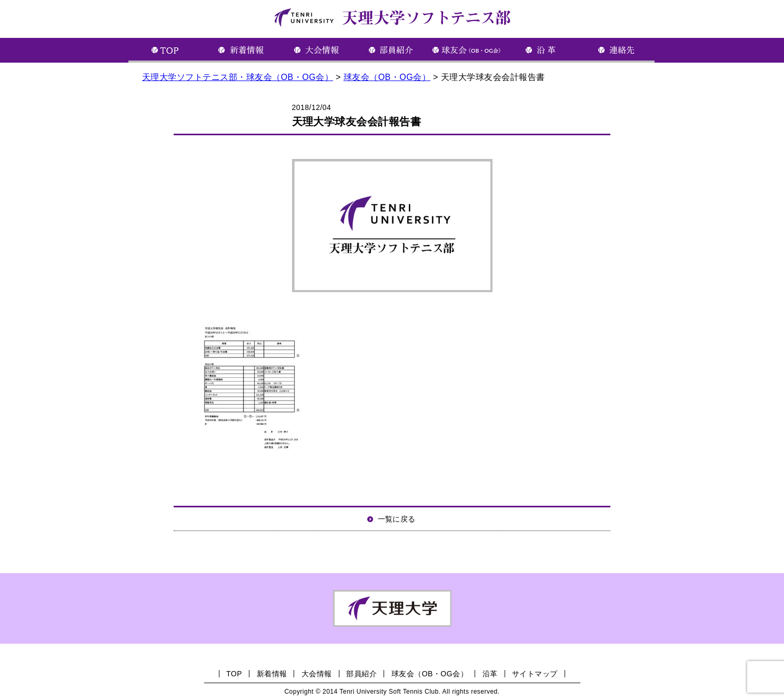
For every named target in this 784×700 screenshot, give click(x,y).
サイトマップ (535, 674)
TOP (234, 674)
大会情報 (317, 674)
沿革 (490, 674)
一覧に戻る (397, 519)
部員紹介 (361, 674)
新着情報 (272, 674)
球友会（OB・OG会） (430, 674)
